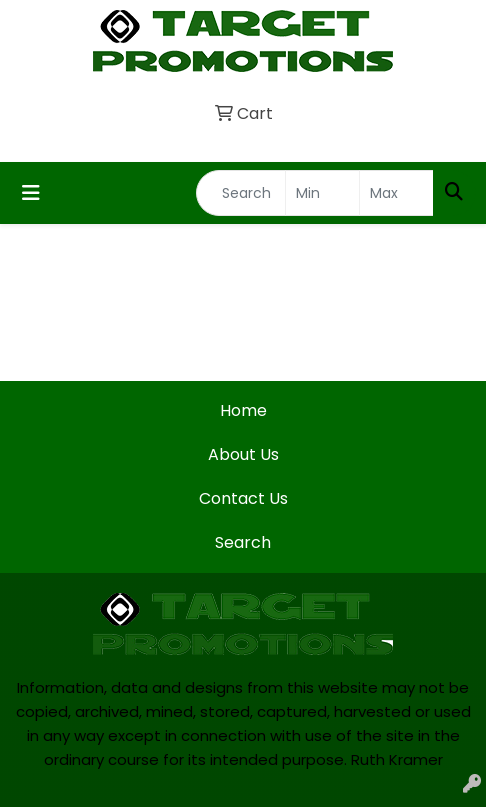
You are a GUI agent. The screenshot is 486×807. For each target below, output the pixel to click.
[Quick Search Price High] (396, 193)
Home (243, 410)
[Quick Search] (241, 193)
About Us (243, 454)
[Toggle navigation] (31, 193)
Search (243, 542)
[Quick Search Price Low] (322, 193)
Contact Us (243, 498)
